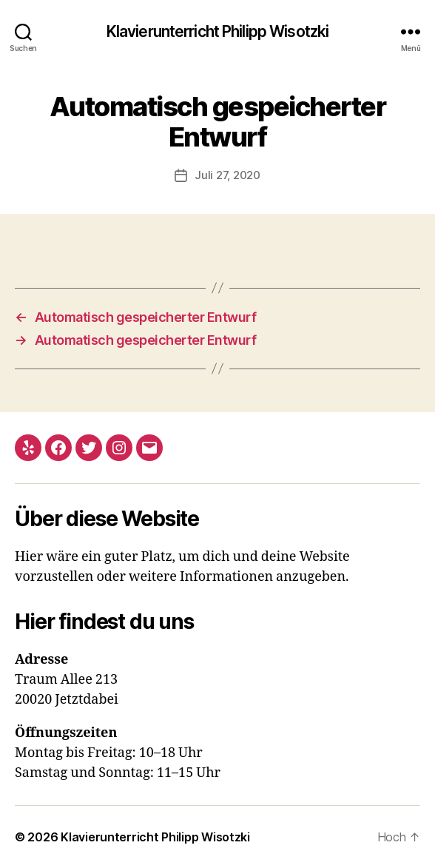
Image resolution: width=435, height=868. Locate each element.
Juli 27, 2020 (227, 175)
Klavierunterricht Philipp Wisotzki (217, 31)
